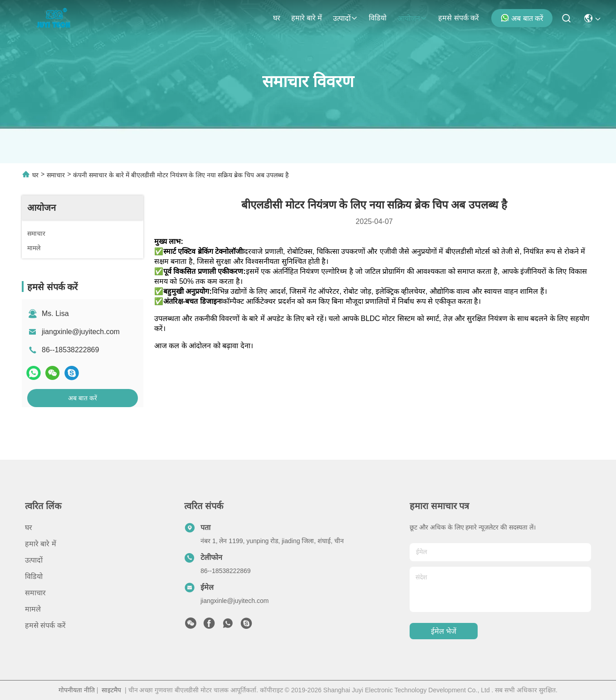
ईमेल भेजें (444, 631)
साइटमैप (111, 690)
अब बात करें (522, 18)
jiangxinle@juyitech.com (81, 332)
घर (277, 18)
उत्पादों (345, 18)
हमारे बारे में (307, 18)
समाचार (56, 175)
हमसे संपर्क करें (459, 18)
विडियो (378, 18)
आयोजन (412, 18)
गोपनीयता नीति (77, 690)
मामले (33, 609)
